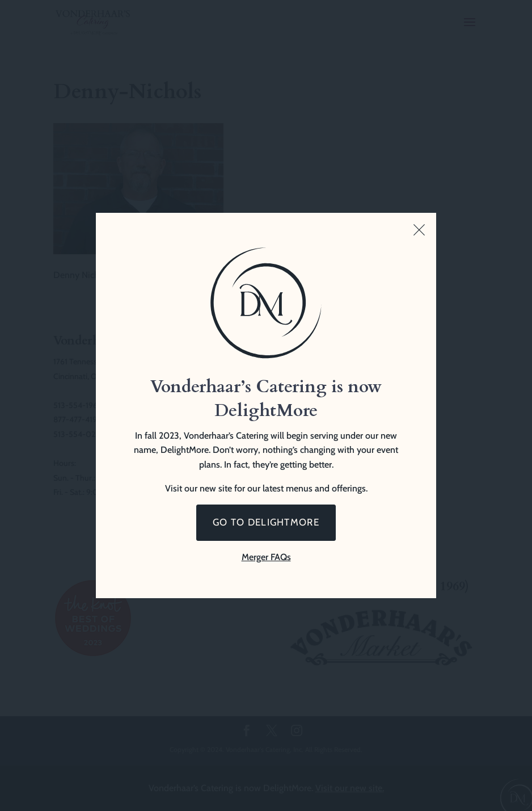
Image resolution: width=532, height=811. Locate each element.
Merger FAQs (266, 557)
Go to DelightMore (266, 522)
